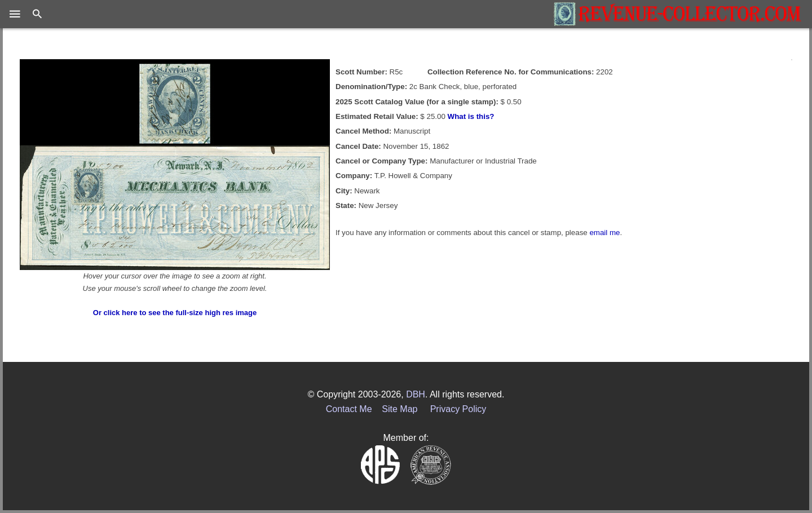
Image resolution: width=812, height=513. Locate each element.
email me (604, 233)
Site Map (400, 409)
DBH (416, 394)
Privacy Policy (458, 409)
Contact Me (349, 409)
